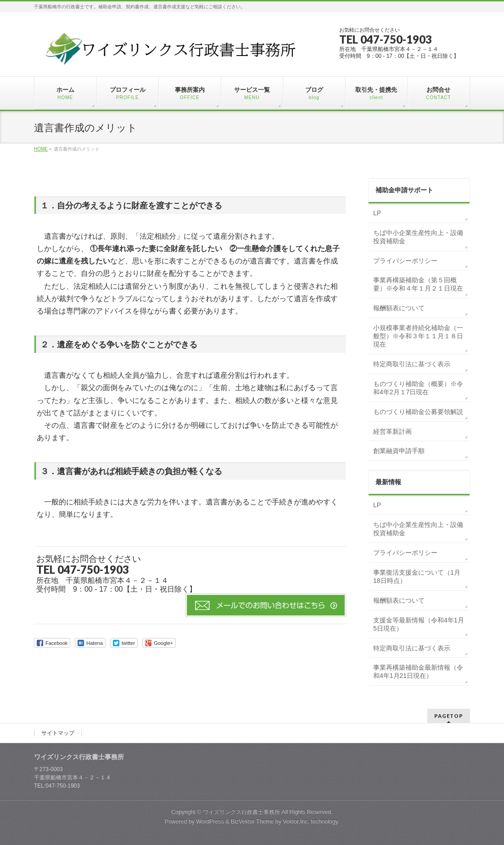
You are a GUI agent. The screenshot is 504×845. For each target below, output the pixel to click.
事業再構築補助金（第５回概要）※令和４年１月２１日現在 (418, 284)
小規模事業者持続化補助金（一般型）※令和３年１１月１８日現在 (418, 336)
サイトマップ (58, 733)
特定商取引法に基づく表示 (412, 364)
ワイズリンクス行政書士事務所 (241, 812)
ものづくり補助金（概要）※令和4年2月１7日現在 (418, 388)
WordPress (210, 822)
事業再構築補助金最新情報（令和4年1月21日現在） (418, 672)
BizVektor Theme (252, 822)
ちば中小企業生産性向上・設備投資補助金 (418, 237)
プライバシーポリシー (405, 261)
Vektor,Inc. (296, 822)
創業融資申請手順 (399, 451)
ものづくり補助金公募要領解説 (418, 412)
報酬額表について (399, 308)
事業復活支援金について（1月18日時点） (417, 576)
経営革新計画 (392, 431)
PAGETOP (449, 716)
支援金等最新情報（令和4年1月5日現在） (419, 624)
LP (377, 213)
